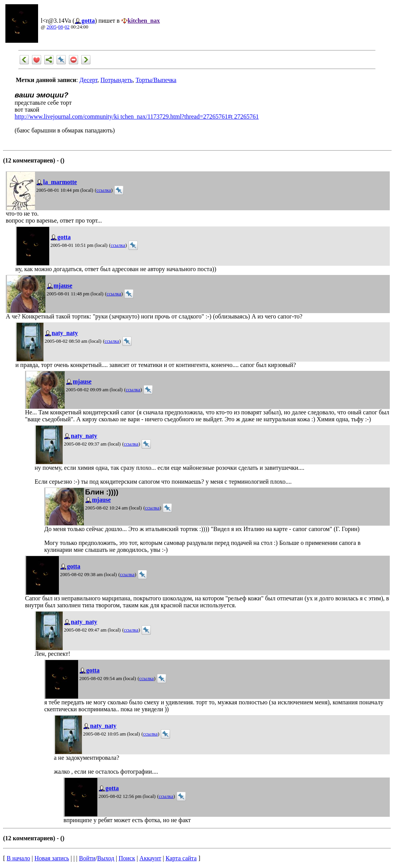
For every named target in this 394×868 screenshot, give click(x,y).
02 (67, 27)
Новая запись (52, 858)
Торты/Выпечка (156, 80)
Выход (106, 858)
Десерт (88, 80)
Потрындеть (116, 80)
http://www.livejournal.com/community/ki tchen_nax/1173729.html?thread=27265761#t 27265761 (137, 116)
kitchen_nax (144, 21)
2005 (52, 27)
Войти (87, 858)
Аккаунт (150, 858)
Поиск (127, 858)
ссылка (104, 190)
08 (61, 27)
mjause (63, 286)
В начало (18, 858)
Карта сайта (181, 858)
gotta (88, 21)
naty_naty (65, 333)
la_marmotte (60, 182)
